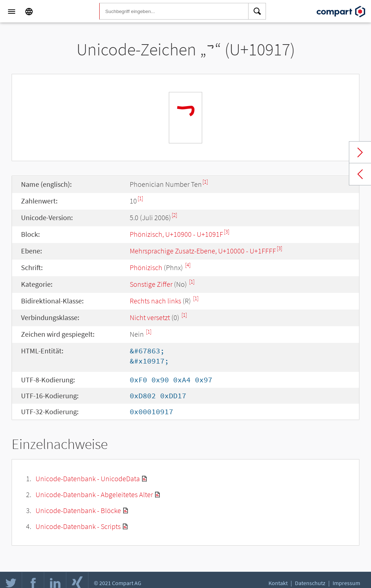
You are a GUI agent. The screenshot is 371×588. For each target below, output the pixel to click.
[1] (205, 182)
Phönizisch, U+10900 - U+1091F (176, 234)
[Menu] (12, 12)
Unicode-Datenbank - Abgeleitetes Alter (94, 494)
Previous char (360, 174)
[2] (174, 215)
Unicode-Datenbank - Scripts (78, 526)
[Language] (29, 12)
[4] (188, 265)
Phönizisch (146, 267)
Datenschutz (310, 583)
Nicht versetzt (150, 317)
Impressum (346, 583)
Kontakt (278, 583)
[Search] (257, 12)
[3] (227, 232)
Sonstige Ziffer (151, 284)
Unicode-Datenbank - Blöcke (78, 510)
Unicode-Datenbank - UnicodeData (88, 478)
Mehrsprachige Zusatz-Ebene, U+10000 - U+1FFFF (203, 251)
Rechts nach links (155, 301)
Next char (360, 152)
